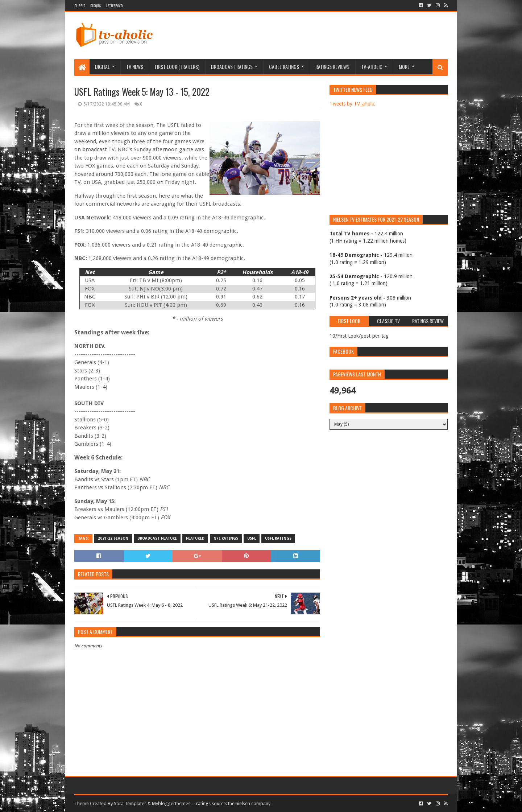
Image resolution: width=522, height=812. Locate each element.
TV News (135, 67)
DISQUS (96, 6)
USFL (252, 538)
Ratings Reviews (332, 67)
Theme (82, 803)
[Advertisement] (316, 36)
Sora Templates (130, 803)
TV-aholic (372, 67)
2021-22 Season (113, 538)
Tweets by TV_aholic (352, 104)
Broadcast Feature (157, 538)
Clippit (80, 6)
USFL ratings (278, 538)
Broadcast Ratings (232, 67)
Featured (195, 538)
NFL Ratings (226, 538)
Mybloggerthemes (171, 803)
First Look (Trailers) (177, 67)
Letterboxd (114, 6)
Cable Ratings (284, 67)
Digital (102, 67)
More (404, 67)
